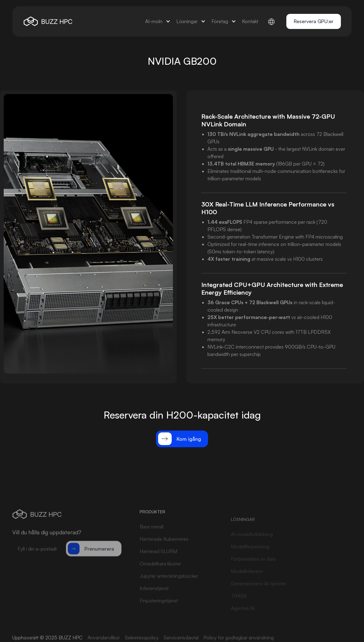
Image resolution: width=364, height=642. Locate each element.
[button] (158, 21)
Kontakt (250, 21)
